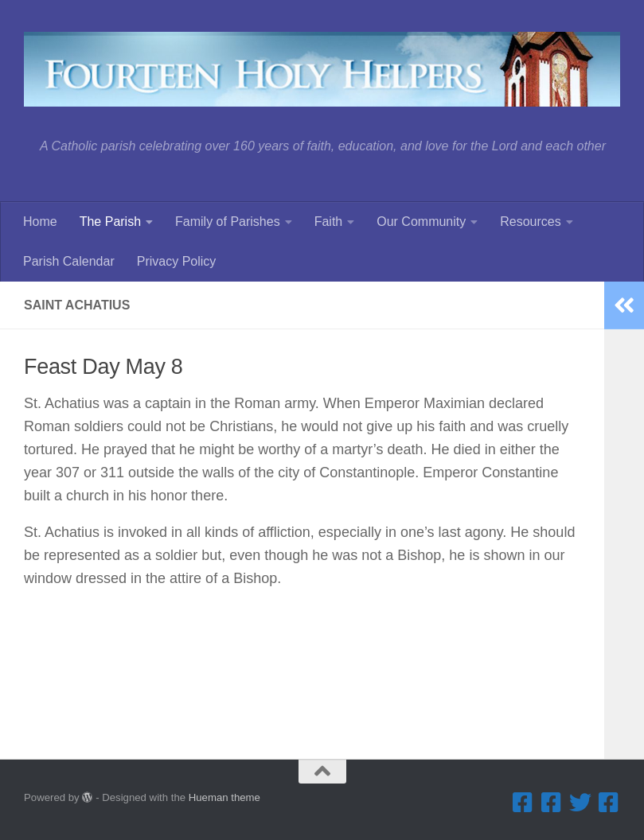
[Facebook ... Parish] (523, 803)
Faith (329, 222)
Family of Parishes (228, 222)
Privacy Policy (177, 261)
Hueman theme (224, 797)
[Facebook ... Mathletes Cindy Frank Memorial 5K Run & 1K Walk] (609, 803)
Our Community (421, 222)
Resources (530, 222)
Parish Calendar (69, 261)
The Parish (110, 222)
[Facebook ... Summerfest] (552, 803)
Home (40, 222)
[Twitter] (580, 803)
